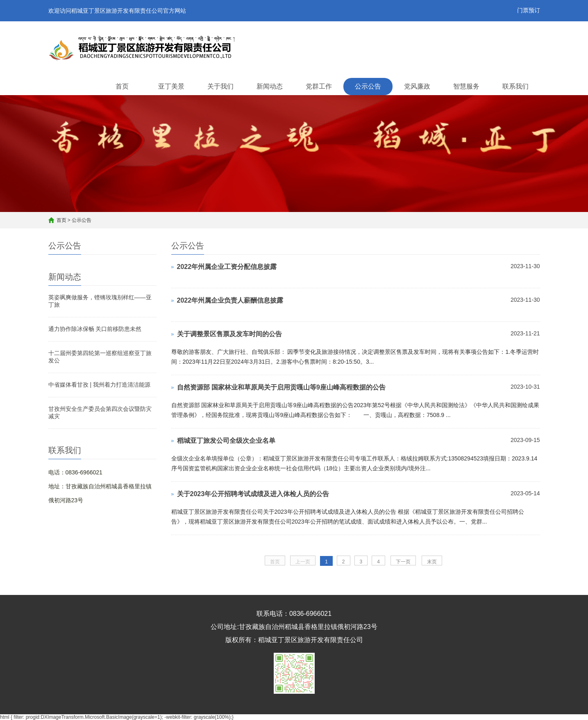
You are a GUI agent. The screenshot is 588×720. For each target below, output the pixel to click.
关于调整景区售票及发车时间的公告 (229, 334)
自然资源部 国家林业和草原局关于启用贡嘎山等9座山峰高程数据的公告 (281, 387)
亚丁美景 (171, 86)
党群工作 (319, 86)
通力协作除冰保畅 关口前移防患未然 (95, 329)
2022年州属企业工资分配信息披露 (227, 267)
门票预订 (529, 10)
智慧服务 (466, 86)
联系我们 (515, 86)
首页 (122, 86)
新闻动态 (270, 86)
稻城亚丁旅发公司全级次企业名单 (226, 441)
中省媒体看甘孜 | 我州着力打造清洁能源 (99, 385)
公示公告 (368, 86)
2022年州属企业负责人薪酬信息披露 (230, 300)
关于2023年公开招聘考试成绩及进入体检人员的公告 (253, 494)
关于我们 (220, 86)
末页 (432, 562)
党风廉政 (417, 86)
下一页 (403, 562)
